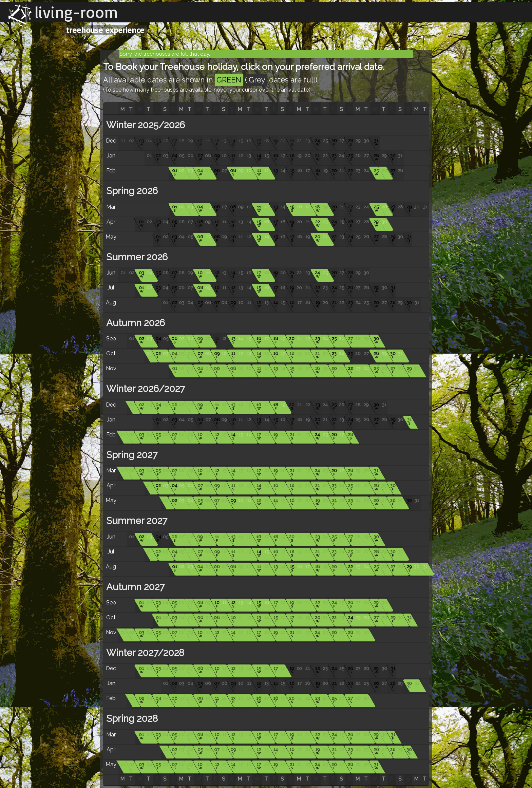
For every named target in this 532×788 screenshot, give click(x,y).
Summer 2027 (136, 521)
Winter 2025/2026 (144, 125)
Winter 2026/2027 (144, 389)
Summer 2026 (136, 257)
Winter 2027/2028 (144, 653)
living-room (76, 12)
